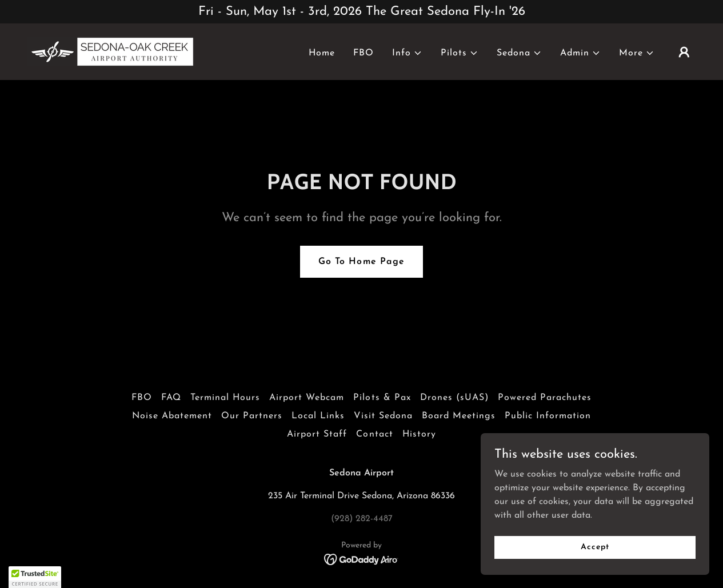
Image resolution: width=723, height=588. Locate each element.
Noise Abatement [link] (172, 416)
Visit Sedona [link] (383, 416)
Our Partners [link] (252, 416)
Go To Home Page (361, 262)
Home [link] (322, 53)
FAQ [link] (171, 398)
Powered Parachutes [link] (545, 398)
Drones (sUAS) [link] (454, 398)
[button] (407, 53)
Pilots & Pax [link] (382, 398)
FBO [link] (364, 53)
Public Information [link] (548, 416)
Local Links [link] (318, 416)
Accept (595, 571)
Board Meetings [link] (459, 416)
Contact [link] (374, 434)
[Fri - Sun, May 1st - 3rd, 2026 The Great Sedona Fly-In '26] (361, 12)
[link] (111, 51)
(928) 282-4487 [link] (362, 519)
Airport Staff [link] (317, 434)
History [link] (419, 434)
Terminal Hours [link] (225, 398)
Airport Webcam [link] (307, 398)
